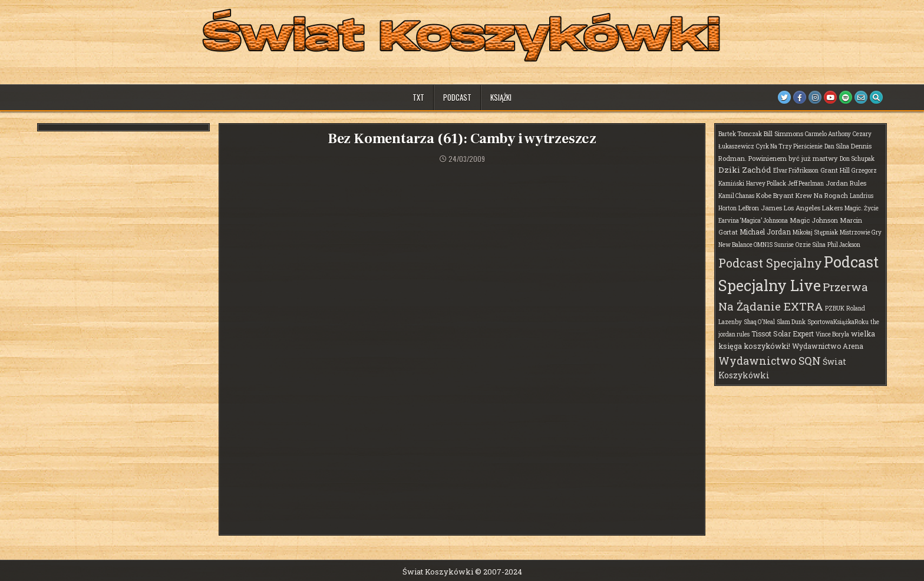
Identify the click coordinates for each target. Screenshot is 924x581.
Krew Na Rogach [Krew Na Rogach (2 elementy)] (822, 195)
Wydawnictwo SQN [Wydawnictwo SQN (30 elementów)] (770, 361)
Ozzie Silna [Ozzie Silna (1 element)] (811, 245)
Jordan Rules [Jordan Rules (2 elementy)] (846, 183)
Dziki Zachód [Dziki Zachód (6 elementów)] (745, 170)
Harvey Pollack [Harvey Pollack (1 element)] (766, 184)
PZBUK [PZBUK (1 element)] (835, 308)
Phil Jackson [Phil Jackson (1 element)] (844, 245)
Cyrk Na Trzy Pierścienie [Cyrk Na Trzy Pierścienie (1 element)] (789, 146)
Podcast (457, 97)
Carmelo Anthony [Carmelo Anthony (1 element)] (828, 134)
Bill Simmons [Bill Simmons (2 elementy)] (783, 133)
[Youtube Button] (830, 97)
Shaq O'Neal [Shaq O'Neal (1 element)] (759, 322)
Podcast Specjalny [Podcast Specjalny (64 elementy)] (770, 263)
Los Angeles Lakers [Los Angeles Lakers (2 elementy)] (813, 208)
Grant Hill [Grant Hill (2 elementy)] (835, 170)
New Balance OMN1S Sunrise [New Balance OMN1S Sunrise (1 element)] (756, 245)
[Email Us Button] (861, 97)
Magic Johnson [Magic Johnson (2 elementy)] (814, 220)
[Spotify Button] (846, 97)
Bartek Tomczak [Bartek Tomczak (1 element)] (740, 134)
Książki (501, 97)
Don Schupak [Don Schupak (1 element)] (857, 159)
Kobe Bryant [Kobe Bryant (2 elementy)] (775, 195)
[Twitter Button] (784, 97)
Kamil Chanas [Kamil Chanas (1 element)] (736, 196)
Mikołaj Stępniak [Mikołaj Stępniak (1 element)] (815, 232)
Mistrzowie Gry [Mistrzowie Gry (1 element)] (861, 232)
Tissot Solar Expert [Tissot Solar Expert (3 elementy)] (783, 334)
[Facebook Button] (800, 97)
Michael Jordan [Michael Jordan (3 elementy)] (765, 232)
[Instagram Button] (815, 97)
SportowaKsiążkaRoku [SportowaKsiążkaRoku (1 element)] (838, 322)
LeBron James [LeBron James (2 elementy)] (760, 208)
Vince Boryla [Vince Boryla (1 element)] (832, 334)
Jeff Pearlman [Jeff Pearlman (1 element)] (806, 184)
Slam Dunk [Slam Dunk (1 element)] (791, 322)
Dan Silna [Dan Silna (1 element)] (837, 146)
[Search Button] (876, 97)
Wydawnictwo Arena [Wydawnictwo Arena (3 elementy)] (828, 346)
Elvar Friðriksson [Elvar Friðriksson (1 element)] (796, 171)
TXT (418, 97)
